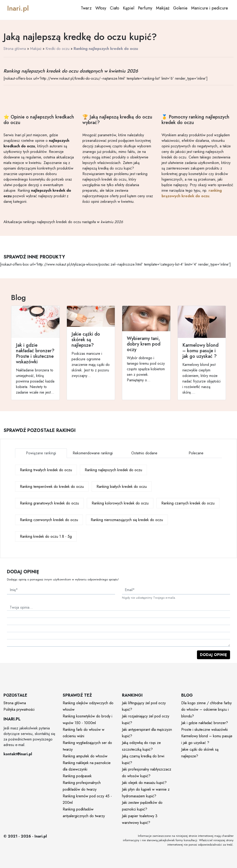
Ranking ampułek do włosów (85, 756)
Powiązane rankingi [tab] (41, 453)
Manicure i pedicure (210, 8)
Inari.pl (18, 8)
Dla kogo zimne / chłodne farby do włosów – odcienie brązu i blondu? (206, 710)
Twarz (86, 8)
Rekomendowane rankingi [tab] (93, 453)
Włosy (101, 8)
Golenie (180, 8)
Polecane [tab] (196, 453)
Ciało (115, 8)
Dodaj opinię (214, 655)
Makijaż (163, 8)
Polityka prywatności (19, 709)
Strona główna (15, 49)
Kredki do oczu (58, 49)
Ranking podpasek (77, 776)
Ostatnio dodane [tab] (144, 453)
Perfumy (145, 8)
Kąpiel (129, 8)
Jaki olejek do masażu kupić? (144, 783)
